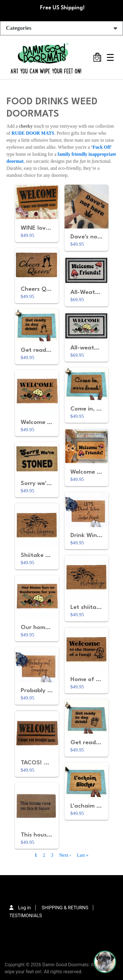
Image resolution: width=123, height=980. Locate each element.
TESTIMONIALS (26, 916)
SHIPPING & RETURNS (65, 908)
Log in (24, 908)
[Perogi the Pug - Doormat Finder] (105, 962)
